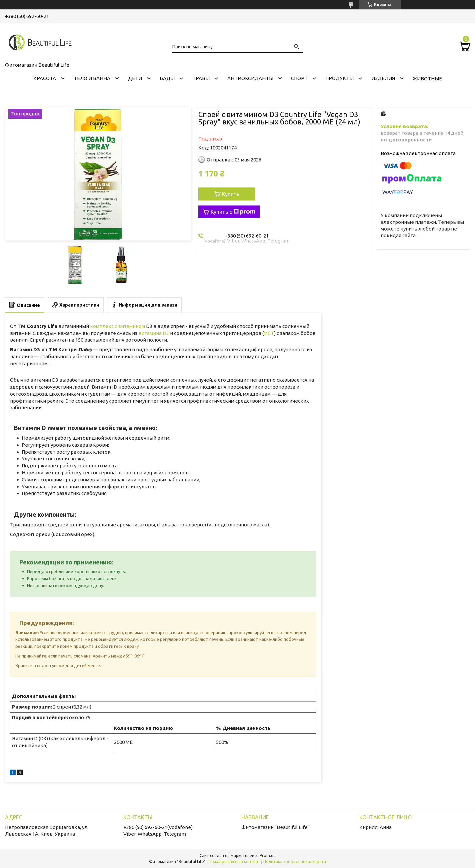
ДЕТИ (135, 78)
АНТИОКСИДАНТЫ (250, 78)
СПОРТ (299, 78)
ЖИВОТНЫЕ (427, 79)
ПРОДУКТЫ (339, 78)
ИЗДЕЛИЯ (383, 78)
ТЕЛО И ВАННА (92, 78)
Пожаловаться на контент (234, 861)
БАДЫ (167, 78)
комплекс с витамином (117, 326)
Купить (231, 194)
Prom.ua (268, 855)
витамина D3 (154, 333)
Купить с (233, 212)
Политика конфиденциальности (295, 861)
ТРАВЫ (201, 78)
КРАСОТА (45, 78)
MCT (269, 333)
